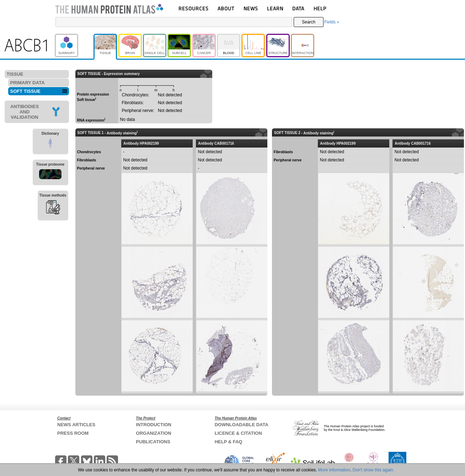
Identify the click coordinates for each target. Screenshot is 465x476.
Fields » (332, 22)
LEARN (275, 8)
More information (334, 470)
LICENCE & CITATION (238, 433)
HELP (320, 8)
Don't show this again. (373, 470)
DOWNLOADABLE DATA (242, 425)
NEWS (251, 8)
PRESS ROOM (73, 433)
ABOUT (226, 8)
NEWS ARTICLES (76, 425)
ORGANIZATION (153, 433)
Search (309, 22)
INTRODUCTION (154, 425)
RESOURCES (194, 8)
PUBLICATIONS (153, 442)
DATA (298, 8)
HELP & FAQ (229, 442)
